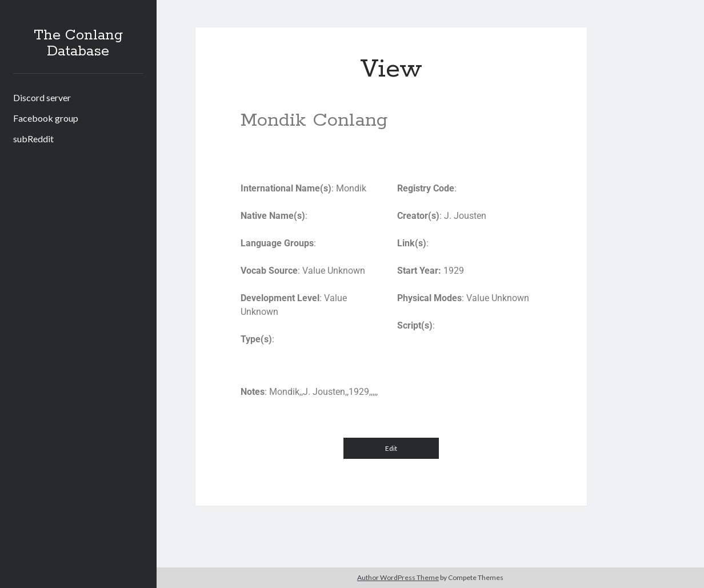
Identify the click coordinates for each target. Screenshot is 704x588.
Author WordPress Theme (398, 577)
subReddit (33, 139)
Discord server (42, 97)
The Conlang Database (78, 43)
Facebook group (46, 118)
